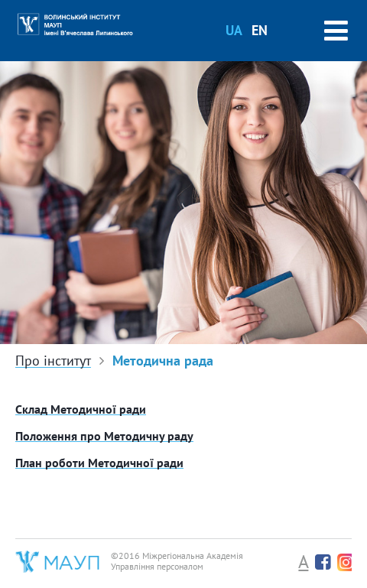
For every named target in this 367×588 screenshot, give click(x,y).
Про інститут (53, 361)
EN (260, 30)
